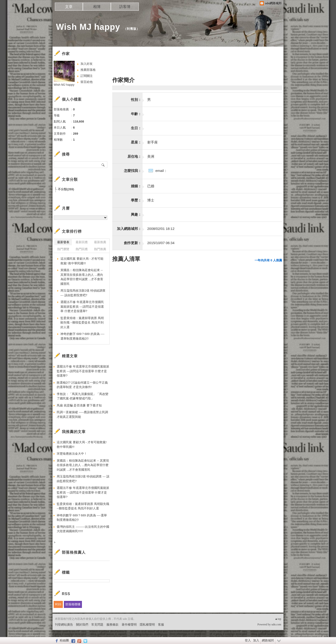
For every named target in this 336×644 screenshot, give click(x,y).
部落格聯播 (73, 604)
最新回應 (82, 242)
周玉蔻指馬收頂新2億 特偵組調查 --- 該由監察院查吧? (83, 293)
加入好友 (87, 64)
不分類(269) (66, 189)
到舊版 (132, 29)
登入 (248, 640)
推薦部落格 (88, 70)
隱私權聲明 (147, 625)
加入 (256, 640)
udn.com (276, 624)
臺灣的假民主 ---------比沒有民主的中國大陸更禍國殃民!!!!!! (83, 529)
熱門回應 (82, 249)
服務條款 (112, 625)
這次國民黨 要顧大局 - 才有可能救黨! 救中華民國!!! (82, 261)
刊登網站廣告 (64, 625)
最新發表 (63, 242)
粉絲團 (64, 640)
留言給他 (87, 82)
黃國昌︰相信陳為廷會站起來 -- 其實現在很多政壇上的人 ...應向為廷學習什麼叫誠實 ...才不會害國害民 (82, 277)
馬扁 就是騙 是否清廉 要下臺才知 (79, 405)
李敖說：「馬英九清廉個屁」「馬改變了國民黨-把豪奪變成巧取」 (82, 396)
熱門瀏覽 (63, 249)
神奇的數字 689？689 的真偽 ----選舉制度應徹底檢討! (82, 336)
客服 (161, 625)
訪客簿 (125, 7)
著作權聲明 (129, 625)
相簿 (97, 7)
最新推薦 (100, 242)
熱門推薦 (100, 249)
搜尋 (103, 165)
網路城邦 (268, 640)
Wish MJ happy (88, 27)
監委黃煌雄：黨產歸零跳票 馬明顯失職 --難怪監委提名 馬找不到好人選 (82, 323)
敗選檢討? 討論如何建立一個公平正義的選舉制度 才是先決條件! (82, 385)
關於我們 (82, 625)
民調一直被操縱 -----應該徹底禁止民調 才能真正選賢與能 (82, 414)
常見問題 (97, 625)
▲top (278, 619)
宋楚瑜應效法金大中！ (72, 454)
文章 (69, 7)
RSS (58, 604)
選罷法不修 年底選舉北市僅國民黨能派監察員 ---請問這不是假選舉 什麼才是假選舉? (82, 307)
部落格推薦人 (74, 552)
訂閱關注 (87, 76)
